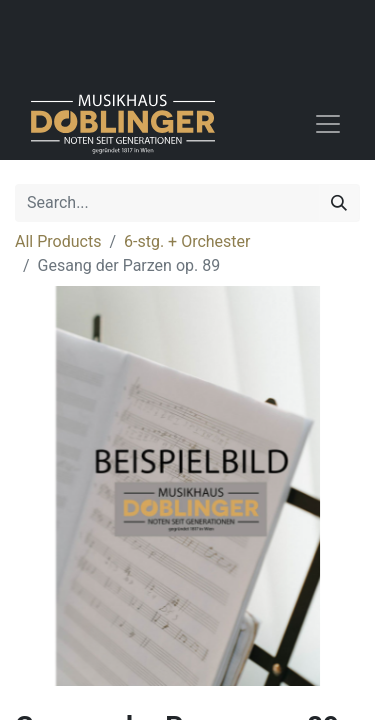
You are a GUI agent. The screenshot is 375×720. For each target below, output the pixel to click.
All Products (58, 241)
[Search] (339, 203)
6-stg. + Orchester (187, 241)
